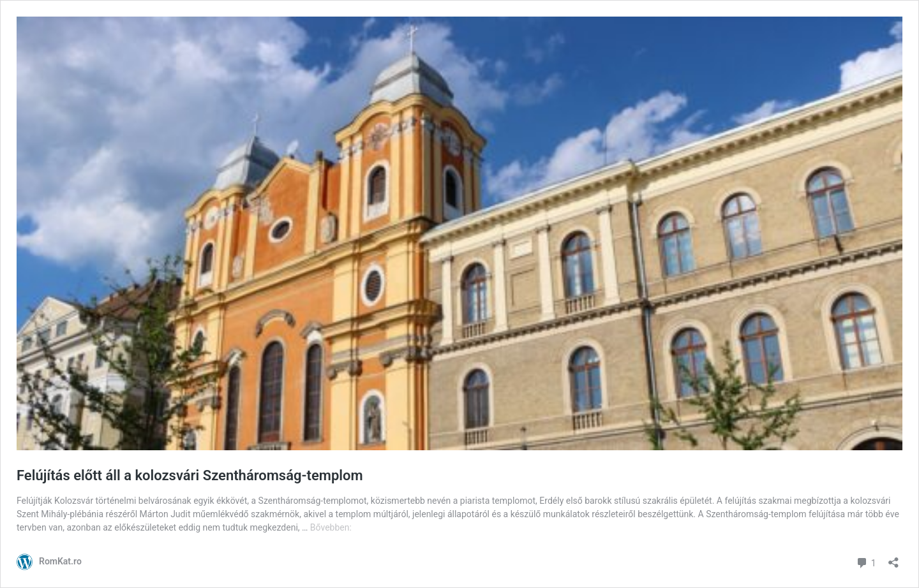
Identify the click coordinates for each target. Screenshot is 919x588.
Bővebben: (331, 527)
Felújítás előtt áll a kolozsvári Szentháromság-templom (191, 475)
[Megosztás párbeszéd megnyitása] (893, 558)
